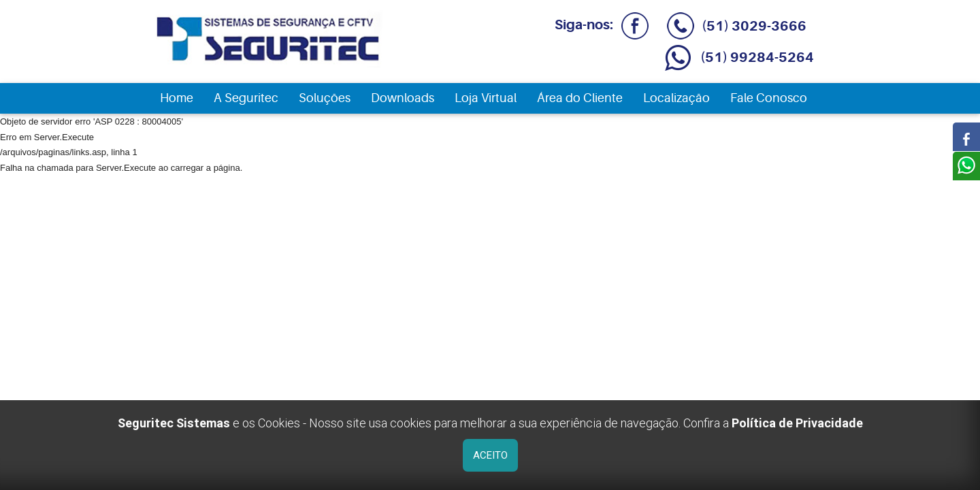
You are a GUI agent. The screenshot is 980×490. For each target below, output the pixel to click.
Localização (676, 98)
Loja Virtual (486, 98)
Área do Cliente (580, 98)
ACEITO (490, 455)
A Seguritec (246, 98)
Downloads (403, 98)
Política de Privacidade (797, 423)
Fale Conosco (769, 98)
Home (177, 98)
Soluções (325, 98)
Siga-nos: (599, 25)
